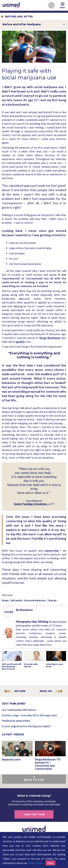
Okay (51, 863)
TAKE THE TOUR (34, 814)
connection (51, 551)
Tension (52, 600)
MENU (62, 6)
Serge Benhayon (50, 338)
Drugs (5, 600)
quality (20, 342)
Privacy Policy (36, 863)
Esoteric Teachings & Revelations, (31, 504)
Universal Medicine (35, 600)
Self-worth (16, 600)
